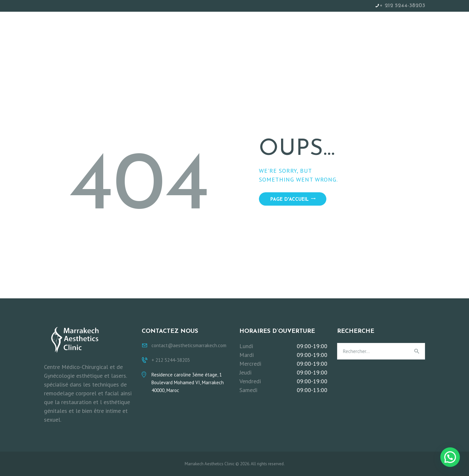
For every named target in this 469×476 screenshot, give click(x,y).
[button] (450, 457)
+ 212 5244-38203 (402, 6)
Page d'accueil (290, 200)
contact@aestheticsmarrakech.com (189, 345)
